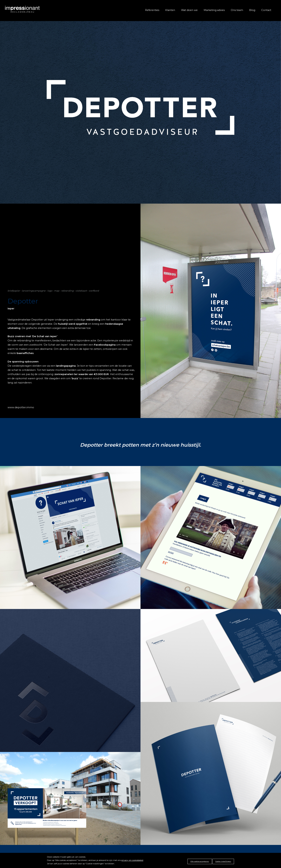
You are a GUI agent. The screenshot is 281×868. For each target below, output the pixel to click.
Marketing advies (214, 10)
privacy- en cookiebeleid (132, 860)
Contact (266, 10)
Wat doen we (189, 10)
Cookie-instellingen (223, 861)
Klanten (170, 10)
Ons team (237, 10)
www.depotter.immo (21, 407)
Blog (252, 10)
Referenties (152, 10)
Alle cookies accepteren (200, 861)
